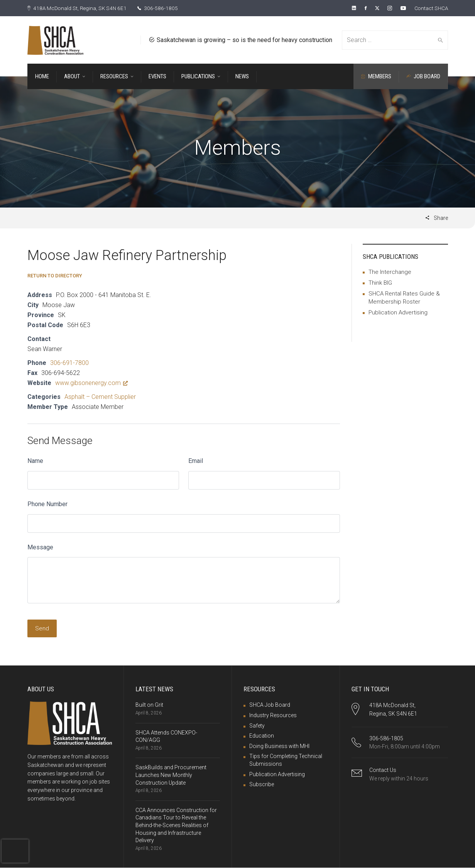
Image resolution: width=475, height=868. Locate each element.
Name (35, 461)
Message (40, 547)
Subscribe (262, 784)
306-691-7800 (69, 363)
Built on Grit (149, 705)
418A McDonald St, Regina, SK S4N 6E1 (78, 8)
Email (196, 461)
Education (262, 736)
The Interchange (390, 272)
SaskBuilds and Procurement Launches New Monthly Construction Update (171, 775)
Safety (257, 726)
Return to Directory (55, 276)
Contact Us (383, 770)
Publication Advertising (398, 312)
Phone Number (47, 504)
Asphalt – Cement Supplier (100, 397)
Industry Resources (273, 715)
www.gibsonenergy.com (91, 383)
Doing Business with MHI (279, 746)
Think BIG (380, 283)
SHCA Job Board (270, 705)
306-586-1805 (160, 8)
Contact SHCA (431, 8)
